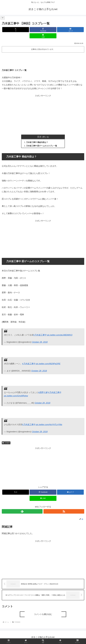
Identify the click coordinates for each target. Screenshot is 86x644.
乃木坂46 (6, 443)
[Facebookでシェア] (43, 30)
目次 (39, 137)
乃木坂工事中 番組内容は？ (37, 142)
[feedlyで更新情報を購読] (22, 512)
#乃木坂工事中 (40, 335)
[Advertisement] (43, 60)
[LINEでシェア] (43, 36)
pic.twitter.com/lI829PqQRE (48, 364)
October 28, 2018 (40, 342)
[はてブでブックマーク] (70, 30)
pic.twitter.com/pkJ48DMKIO (60, 335)
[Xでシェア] (16, 30)
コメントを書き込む (43, 615)
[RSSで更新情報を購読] (64, 512)
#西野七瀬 (43, 393)
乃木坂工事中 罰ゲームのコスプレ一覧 (42, 146)
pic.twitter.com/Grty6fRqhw (16, 396)
